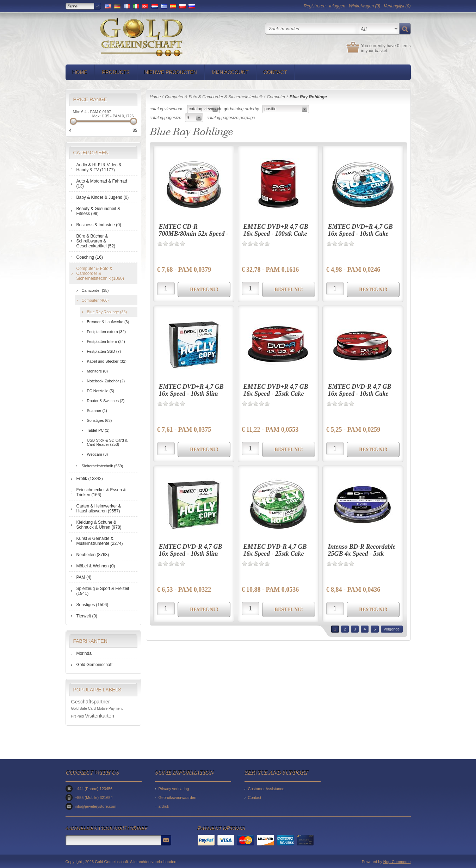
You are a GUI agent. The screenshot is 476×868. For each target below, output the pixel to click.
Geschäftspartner (91, 702)
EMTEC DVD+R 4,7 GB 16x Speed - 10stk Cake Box (360, 234)
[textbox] (311, 29)
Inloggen (337, 6)
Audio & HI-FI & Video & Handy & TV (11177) (99, 167)
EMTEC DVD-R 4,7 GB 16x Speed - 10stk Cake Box (360, 394)
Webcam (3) (98, 454)
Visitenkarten (100, 716)
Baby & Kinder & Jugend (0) (103, 197)
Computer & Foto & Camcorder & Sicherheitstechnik (214, 97)
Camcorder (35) (95, 290)
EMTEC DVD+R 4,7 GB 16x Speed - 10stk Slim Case (191, 394)
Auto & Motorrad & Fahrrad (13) (102, 184)
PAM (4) (84, 577)
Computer (276, 97)
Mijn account (230, 72)
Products (116, 72)
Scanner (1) (97, 411)
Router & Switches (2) (106, 401)
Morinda (84, 653)
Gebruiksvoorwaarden (178, 798)
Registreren (315, 6)
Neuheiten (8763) (93, 555)
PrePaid (78, 716)
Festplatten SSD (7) (104, 351)
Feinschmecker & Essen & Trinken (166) (101, 492)
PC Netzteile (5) (101, 391)
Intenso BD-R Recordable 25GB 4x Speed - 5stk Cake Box (362, 554)
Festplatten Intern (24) (106, 341)
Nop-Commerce (397, 862)
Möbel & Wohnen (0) (96, 566)
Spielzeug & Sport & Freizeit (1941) (103, 591)
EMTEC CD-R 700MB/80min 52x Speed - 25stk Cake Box (194, 234)
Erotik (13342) (90, 479)
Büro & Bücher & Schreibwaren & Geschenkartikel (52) (96, 241)
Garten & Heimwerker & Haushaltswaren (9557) (99, 509)
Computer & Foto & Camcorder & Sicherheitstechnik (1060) (100, 273)
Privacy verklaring (174, 789)
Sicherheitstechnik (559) (103, 466)
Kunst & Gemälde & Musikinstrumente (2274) (100, 541)
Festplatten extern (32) (107, 332)
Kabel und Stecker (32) (107, 361)
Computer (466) (95, 300)
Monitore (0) (97, 371)
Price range (90, 99)
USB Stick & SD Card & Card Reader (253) (107, 442)
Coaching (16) (90, 257)
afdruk (164, 806)
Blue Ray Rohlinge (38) (107, 312)
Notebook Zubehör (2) (106, 381)
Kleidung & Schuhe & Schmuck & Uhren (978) (99, 525)
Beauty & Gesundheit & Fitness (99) (98, 211)
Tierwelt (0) (87, 616)
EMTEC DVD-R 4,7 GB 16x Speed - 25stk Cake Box (275, 554)
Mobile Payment (110, 709)
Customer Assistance (266, 789)
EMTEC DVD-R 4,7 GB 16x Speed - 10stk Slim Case (191, 554)
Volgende (392, 629)
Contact (275, 72)
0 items (404, 46)
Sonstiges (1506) (92, 605)
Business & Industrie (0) (99, 225)
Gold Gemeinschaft (95, 665)
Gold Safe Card (84, 709)
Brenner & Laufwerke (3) (108, 322)
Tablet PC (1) (98, 430)
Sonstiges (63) (100, 420)
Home (80, 72)
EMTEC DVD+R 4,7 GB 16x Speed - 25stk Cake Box (276, 394)
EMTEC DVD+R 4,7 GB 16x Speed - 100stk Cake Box (276, 234)
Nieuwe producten (171, 72)
